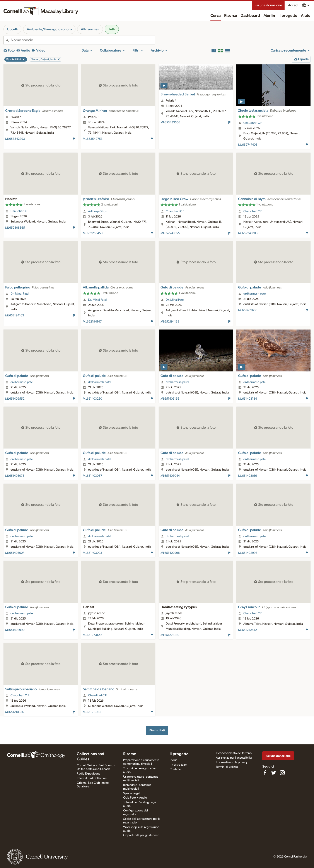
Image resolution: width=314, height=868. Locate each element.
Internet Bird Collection (92, 778)
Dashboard (250, 16)
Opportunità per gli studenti (141, 835)
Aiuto (306, 16)
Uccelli (12, 29)
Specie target (132, 793)
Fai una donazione (268, 5)
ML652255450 (93, 233)
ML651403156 (170, 399)
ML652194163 (15, 316)
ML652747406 (248, 145)
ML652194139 (170, 322)
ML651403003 (92, 553)
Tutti (112, 29)
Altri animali (90, 29)
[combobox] (83, 40)
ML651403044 (170, 476)
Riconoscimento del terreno (234, 753)
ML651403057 (92, 476)
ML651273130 (170, 635)
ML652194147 (92, 322)
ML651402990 (15, 630)
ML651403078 (15, 476)
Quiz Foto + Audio (135, 798)
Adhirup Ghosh (98, 211)
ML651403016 (247, 476)
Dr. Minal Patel (20, 294)
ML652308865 (15, 228)
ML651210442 (247, 630)
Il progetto (288, 16)
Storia (173, 760)
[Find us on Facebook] (265, 773)
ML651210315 (92, 712)
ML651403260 (92, 399)
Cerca (216, 16)
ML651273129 (92, 635)
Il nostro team (178, 765)
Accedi (293, 5)
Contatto (175, 769)
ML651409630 (248, 310)
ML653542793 (15, 139)
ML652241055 (170, 233)
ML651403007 (15, 553)
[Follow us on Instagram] (282, 773)
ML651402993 (248, 553)
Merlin (269, 16)
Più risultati (157, 730)
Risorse (231, 16)
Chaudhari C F (253, 123)
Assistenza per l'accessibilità (234, 758)
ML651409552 (15, 399)
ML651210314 (14, 712)
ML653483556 (170, 123)
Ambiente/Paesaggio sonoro (49, 29)
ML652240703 (248, 233)
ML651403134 (247, 399)
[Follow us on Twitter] (274, 773)
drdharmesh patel (255, 294)
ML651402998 (170, 553)
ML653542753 (93, 139)
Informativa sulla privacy (232, 762)
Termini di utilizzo (227, 767)
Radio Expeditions (88, 774)
